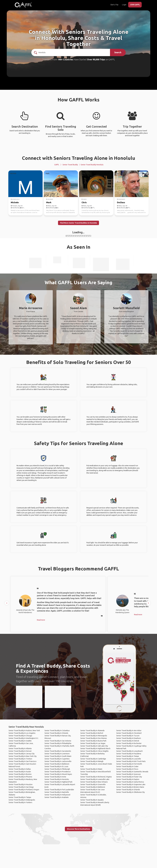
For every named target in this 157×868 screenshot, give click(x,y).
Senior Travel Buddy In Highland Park (58, 782)
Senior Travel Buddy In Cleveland (129, 733)
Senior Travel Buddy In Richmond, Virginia (96, 777)
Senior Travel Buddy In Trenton (20, 759)
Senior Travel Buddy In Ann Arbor (129, 731)
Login (124, 5)
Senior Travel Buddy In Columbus (57, 731)
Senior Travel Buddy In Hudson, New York (24, 731)
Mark (49, 202)
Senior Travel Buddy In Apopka (92, 800)
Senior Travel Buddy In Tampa (20, 797)
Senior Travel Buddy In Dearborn (129, 738)
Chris (84, 202)
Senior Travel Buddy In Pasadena (129, 754)
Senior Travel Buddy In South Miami (58, 756)
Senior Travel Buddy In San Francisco (23, 761)
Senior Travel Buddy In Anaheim (57, 797)
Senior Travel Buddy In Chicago (20, 736)
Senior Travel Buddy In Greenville (93, 784)
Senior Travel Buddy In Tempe (128, 756)
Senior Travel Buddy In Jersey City (22, 754)
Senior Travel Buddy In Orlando (56, 733)
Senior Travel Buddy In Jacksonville (58, 761)
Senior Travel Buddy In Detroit (128, 741)
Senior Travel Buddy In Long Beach (129, 751)
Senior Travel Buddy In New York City (23, 756)
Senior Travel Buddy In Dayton (128, 779)
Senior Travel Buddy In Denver (20, 751)
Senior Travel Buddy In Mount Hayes (58, 774)
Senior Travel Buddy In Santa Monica (130, 782)
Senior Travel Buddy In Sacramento (58, 751)
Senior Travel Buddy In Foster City (129, 777)
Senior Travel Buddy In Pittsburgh (57, 769)
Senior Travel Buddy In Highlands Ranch (95, 748)
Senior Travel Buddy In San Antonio (58, 741)
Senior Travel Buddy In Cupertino (57, 759)
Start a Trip (114, 5)
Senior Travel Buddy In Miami (91, 769)
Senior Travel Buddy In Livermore (57, 754)
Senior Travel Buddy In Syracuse (128, 774)
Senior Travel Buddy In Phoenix (20, 777)
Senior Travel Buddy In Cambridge (93, 759)
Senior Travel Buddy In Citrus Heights (94, 751)
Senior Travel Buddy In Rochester (129, 743)
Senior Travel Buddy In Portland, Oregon (24, 790)
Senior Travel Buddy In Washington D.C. (24, 738)
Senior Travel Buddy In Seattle (20, 741)
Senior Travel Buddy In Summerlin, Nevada (132, 772)
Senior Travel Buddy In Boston (20, 774)
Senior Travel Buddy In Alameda (92, 731)
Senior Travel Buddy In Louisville (129, 759)
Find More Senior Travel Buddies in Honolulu (78, 223)
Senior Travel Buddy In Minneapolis (94, 736)
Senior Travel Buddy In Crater (127, 766)
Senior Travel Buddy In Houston (21, 784)
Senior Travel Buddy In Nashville (57, 792)
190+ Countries (65, 59)
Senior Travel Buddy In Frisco (127, 769)
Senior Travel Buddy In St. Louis (56, 766)
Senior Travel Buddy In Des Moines (94, 738)
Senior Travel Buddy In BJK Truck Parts (131, 761)
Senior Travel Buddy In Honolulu (57, 779)
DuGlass (121, 202)
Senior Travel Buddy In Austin (20, 772)
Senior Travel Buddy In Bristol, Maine (130, 787)
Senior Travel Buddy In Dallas (20, 769)
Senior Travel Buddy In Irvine (55, 777)
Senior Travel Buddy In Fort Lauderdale (59, 790)
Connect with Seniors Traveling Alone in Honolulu (79, 158)
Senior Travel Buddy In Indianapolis (22, 800)
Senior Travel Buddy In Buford (92, 733)
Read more (41, 620)
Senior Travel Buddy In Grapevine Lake (131, 784)
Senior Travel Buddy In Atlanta (20, 748)
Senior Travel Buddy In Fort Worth (129, 764)
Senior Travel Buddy (70, 165)
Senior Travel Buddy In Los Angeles (22, 733)
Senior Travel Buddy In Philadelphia (58, 743)
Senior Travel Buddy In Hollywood (57, 795)
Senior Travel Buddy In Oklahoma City (131, 792)
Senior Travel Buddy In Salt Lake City (94, 746)
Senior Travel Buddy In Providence (58, 772)
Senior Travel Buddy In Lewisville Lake (95, 779)
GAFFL (57, 165)
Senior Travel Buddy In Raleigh (92, 761)
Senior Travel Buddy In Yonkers (20, 802)
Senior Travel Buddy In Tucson (128, 736)
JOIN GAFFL (135, 5)
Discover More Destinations (78, 829)
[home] (23, 5)
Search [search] (118, 52)
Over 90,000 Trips (96, 59)
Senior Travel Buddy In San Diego (21, 787)
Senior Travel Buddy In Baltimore (57, 764)
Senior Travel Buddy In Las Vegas (93, 743)
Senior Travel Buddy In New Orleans (94, 782)
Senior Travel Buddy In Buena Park (93, 741)
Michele (15, 202)
